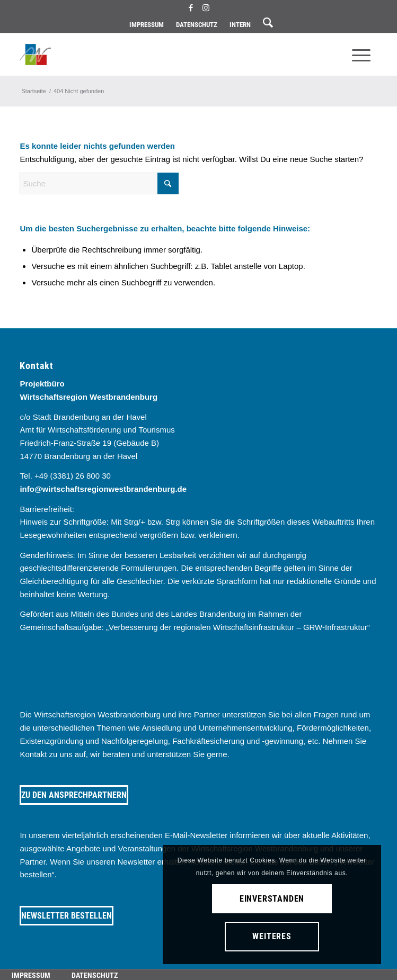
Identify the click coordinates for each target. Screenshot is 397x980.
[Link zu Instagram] (206, 8)
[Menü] (361, 55)
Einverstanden (272, 899)
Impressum (147, 25)
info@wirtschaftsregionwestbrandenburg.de (103, 489)
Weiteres (272, 936)
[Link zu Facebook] (191, 8)
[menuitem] (147, 25)
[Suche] (99, 183)
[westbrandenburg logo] (162, 55)
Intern (240, 25)
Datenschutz (197, 25)
